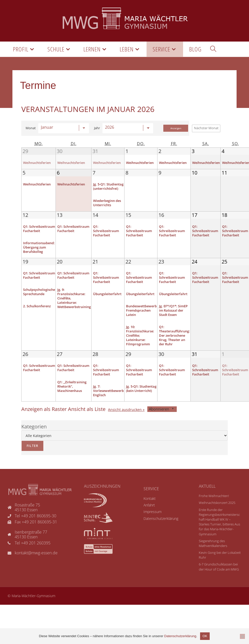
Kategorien (34, 436)
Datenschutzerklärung (180, 636)
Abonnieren (162, 419)
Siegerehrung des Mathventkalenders (213, 553)
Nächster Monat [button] (206, 128)
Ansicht (125, 420)
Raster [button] (44, 419)
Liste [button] (87, 419)
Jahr (97, 128)
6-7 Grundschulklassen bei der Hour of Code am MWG (219, 576)
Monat (31, 128)
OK (205, 636)
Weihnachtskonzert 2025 (217, 513)
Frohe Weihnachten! (214, 506)
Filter (30, 454)
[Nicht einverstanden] (242, 636)
